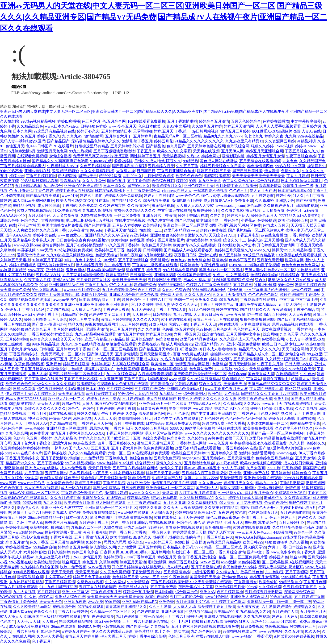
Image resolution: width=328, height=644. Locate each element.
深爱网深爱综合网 (299, 592)
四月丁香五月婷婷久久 (116, 443)
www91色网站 (217, 597)
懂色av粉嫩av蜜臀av (223, 517)
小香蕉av (248, 220)
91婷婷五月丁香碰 (47, 260)
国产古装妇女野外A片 (56, 265)
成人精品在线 (178, 567)
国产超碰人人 (207, 488)
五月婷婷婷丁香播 (309, 597)
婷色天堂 (71, 478)
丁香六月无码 (121, 428)
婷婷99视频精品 (22, 265)
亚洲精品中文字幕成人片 (34, 240)
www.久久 (262, 250)
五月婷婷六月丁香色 (73, 349)
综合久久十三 (235, 240)
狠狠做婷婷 (123, 161)
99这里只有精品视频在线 (54, 131)
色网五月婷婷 (11, 473)
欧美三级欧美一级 (15, 344)
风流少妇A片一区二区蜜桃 (221, 270)
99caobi (96, 230)
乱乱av (39, 255)
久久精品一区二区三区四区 (113, 612)
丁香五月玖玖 (34, 310)
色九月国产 (176, 146)
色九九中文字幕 (160, 220)
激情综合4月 (295, 354)
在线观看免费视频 (32, 156)
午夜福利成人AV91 (63, 166)
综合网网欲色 (187, 592)
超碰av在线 (71, 404)
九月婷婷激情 (127, 617)
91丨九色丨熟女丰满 (172, 631)
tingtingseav (191, 458)
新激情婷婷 (14, 468)
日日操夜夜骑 (133, 488)
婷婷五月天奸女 (285, 617)
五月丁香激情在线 (206, 567)
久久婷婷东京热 (112, 206)
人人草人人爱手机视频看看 (278, 126)
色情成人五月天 (276, 225)
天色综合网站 (261, 369)
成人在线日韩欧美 (299, 463)
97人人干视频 (233, 468)
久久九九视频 (306, 409)
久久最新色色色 (60, 483)
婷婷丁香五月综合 (184, 562)
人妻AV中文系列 (176, 126)
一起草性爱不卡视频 (210, 191)
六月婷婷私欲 (35, 552)
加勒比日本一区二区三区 (192, 552)
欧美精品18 (152, 225)
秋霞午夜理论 (157, 597)
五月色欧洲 (222, 329)
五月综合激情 (143, 339)
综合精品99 (145, 463)
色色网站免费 (201, 369)
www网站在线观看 (133, 513)
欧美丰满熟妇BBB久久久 (131, 537)
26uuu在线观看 (63, 626)
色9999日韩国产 (39, 146)
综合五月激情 (17, 542)
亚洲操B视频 (165, 275)
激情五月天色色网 (52, 151)
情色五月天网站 (50, 389)
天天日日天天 (100, 468)
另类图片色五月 (303, 626)
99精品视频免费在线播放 (30, 300)
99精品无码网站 (171, 285)
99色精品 (75, 369)
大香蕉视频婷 (191, 508)
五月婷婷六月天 (161, 166)
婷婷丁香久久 (49, 136)
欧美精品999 (224, 612)
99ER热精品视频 (46, 344)
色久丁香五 (39, 542)
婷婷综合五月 (139, 478)
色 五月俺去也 (21, 191)
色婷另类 (134, 250)
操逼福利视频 (163, 206)
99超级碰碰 (32, 503)
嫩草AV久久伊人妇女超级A (291, 280)
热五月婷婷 (185, 329)
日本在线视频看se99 (294, 191)
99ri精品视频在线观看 (31, 572)
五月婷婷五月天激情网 (264, 592)
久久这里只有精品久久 (294, 428)
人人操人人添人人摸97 (195, 206)
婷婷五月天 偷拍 (171, 557)
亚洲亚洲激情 (97, 329)
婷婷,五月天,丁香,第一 (172, 131)
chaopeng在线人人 (177, 191)
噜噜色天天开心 (265, 508)
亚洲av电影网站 (271, 488)
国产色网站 (185, 220)
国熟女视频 (229, 488)
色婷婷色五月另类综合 (274, 458)
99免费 (251, 522)
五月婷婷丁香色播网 (228, 602)
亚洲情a (235, 473)
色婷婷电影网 (17, 527)
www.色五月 (218, 443)
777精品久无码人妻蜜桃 (299, 215)
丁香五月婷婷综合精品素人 (23, 166)
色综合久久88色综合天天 (294, 369)
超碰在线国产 (291, 295)
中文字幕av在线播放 (174, 210)
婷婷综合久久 (305, 607)
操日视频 (253, 210)
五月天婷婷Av (143, 310)
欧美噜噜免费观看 (258, 428)
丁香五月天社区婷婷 (81, 379)
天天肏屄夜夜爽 (66, 215)
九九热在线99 (146, 394)
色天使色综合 (276, 503)
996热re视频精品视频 (38, 121)
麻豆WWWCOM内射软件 (116, 404)
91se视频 (126, 463)
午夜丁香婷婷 (180, 409)
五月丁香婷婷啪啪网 (144, 503)
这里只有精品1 (97, 339)
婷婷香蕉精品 (117, 275)
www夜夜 (36, 270)
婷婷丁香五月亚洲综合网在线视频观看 (143, 522)
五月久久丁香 (81, 359)
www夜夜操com (27, 245)
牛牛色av (308, 374)
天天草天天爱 (105, 418)
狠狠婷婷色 (189, 265)
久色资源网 (88, 206)
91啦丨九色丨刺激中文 (83, 260)
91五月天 (101, 473)
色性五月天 (15, 146)
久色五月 (28, 136)
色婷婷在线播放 (276, 121)
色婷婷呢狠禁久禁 (172, 369)
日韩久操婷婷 (59, 552)
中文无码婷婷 (237, 275)
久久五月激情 (160, 607)
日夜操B (198, 542)
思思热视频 (291, 468)
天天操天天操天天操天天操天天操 (115, 597)
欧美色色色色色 (189, 176)
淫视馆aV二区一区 (86, 527)
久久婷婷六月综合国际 (39, 567)
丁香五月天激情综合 (121, 230)
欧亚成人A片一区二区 (66, 399)
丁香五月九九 (96, 285)
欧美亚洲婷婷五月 (293, 220)
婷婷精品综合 (138, 498)
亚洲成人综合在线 (70, 597)
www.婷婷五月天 (159, 542)
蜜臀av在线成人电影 (213, 636)
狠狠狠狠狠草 (276, 542)
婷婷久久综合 (88, 413)
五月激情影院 (126, 354)
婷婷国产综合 (145, 285)
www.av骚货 (242, 636)
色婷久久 (8, 508)
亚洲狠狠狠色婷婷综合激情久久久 (179, 235)
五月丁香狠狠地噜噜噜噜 (114, 151)
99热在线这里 (84, 443)
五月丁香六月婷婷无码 (183, 617)
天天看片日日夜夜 (209, 314)
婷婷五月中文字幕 (84, 319)
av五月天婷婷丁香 (101, 394)
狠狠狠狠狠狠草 (217, 176)
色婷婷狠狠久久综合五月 (30, 329)
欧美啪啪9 (119, 240)
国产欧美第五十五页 (124, 438)
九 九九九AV (72, 136)
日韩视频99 (162, 314)
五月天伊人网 (232, 151)
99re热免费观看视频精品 (114, 359)
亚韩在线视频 (113, 626)
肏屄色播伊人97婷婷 (240, 567)
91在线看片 (64, 146)
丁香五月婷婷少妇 (24, 354)
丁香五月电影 (248, 235)
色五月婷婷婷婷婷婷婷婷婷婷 (25, 448)
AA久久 (16, 319)
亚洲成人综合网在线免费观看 (134, 295)
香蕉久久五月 (45, 612)
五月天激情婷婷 (242, 364)
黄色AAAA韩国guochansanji (258, 537)
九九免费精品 (92, 458)
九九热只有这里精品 (26, 582)
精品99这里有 (110, 176)
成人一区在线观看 (76, 488)
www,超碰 (177, 379)
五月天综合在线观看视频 (260, 161)
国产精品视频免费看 (43, 196)
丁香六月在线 (61, 537)
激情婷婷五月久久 (167, 186)
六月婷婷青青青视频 (155, 374)
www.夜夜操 (235, 314)
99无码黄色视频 (108, 621)
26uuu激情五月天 (87, 557)
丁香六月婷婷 (298, 176)
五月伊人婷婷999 (126, 225)
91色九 (219, 275)
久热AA (193, 156)
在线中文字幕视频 (130, 220)
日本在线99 (95, 389)
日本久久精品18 (197, 280)
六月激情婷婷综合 (277, 607)
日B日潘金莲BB (188, 349)
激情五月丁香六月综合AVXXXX (77, 433)
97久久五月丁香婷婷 (122, 245)
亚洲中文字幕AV (76, 592)
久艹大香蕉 (256, 468)
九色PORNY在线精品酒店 (83, 344)
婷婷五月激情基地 (265, 577)
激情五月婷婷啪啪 (116, 319)
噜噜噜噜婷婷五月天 (135, 418)
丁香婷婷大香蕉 (116, 310)
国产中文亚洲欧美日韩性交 (214, 413)
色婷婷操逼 (267, 220)
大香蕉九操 (126, 171)
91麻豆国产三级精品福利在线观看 (53, 617)
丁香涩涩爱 (263, 636)
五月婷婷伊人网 (285, 612)
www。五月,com (154, 577)
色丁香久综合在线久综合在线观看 (251, 181)
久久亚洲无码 (111, 379)
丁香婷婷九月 (116, 458)
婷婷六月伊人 (238, 215)
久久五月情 (294, 631)
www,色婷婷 (34, 428)
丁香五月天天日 (203, 324)
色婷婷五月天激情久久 (233, 250)
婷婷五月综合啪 (159, 334)
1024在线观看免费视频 (146, 121)
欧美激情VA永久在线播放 (194, 245)
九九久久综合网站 (121, 374)
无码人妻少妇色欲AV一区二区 (270, 270)
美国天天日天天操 (205, 577)
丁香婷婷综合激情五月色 (82, 493)
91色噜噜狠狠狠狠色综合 (232, 280)
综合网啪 (270, 334)
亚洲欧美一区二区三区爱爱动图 (189, 225)
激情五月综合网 (94, 295)
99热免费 (215, 438)
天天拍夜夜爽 (273, 210)
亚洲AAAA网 (63, 280)
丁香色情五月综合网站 (19, 602)
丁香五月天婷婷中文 (22, 458)
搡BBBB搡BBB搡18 (132, 552)
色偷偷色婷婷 (60, 418)
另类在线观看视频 (276, 329)
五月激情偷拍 (162, 384)
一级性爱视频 (203, 572)
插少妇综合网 (207, 220)
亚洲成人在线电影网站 (223, 617)
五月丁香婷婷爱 (50, 463)
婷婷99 (182, 181)
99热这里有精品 (22, 404)
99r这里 (32, 478)
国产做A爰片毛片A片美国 (280, 448)
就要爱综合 (268, 522)
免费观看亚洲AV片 (290, 493)
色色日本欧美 (149, 126)
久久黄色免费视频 (115, 572)
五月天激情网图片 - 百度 (160, 354)
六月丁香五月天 (187, 334)
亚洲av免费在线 (256, 473)
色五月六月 (91, 121)
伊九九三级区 (135, 527)
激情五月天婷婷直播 (82, 636)
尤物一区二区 (119, 453)
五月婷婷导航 (263, 196)
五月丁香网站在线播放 (43, 379)
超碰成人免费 (89, 626)
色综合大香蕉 (154, 438)
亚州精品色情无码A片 (185, 389)
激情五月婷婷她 (131, 334)
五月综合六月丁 (118, 136)
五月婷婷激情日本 (116, 131)
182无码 (110, 260)
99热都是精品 (308, 270)
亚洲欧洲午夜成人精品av (256, 305)
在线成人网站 (24, 636)
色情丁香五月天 (255, 517)
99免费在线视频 (195, 354)
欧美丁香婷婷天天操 (255, 399)
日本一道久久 (114, 186)
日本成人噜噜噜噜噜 (220, 349)
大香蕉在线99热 (151, 344)
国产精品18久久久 (126, 201)
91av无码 (45, 250)
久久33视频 (299, 542)
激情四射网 (94, 136)
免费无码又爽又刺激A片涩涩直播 (101, 156)
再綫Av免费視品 (106, 488)
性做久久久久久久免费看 (54, 384)
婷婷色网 (46, 597)
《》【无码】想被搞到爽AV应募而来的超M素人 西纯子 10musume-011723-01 (234, 621)
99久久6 (241, 369)
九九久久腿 (52, 503)
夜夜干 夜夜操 (95, 532)
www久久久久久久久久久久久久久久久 (217, 433)
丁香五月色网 (315, 582)
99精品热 (191, 161)
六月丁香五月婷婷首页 (198, 493)
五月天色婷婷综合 (246, 121)
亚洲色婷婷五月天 (199, 186)
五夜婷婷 (226, 513)
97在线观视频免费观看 (151, 453)
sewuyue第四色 (65, 300)
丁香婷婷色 (303, 329)
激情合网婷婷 (53, 245)
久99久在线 (113, 527)
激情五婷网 (315, 483)
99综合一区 (303, 532)
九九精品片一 (170, 394)
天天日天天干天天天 (129, 280)
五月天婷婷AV (214, 458)
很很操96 (148, 369)
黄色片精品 (144, 631)
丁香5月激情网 (292, 483)
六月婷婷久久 (45, 394)
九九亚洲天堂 (210, 181)
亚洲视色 (54, 364)
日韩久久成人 (146, 161)
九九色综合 (52, 186)
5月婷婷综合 (289, 275)
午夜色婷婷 (179, 577)
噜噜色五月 (116, 181)
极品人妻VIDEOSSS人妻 (26, 399)
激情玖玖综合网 (30, 577)
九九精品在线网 (63, 423)
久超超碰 (248, 488)
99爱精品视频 (186, 384)
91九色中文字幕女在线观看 (176, 418)
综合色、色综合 (81, 409)
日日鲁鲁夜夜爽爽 (152, 409)
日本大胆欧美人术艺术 (236, 245)
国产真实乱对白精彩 (129, 166)
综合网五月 (135, 270)
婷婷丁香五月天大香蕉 (127, 532)
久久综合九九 (227, 572)
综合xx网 (254, 206)
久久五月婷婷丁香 (65, 498)
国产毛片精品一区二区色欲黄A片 (256, 230)
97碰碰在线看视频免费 (252, 527)
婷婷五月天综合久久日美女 (223, 166)
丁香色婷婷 (44, 191)
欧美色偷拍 (268, 582)
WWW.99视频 (11, 597)
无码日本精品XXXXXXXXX (271, 384)
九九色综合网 (17, 433)
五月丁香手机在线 (129, 423)
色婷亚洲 (137, 240)
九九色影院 (274, 572)
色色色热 (178, 260)
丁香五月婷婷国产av (217, 305)
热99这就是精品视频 (76, 621)
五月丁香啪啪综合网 (187, 597)
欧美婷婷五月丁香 (109, 250)
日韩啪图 (47, 349)
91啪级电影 (75, 389)
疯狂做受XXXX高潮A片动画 (276, 131)
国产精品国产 (58, 141)
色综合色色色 (141, 458)
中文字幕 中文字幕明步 (299, 300)
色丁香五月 (41, 641)
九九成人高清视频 (97, 210)
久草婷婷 (8, 250)
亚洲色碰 (166, 602)
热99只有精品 (227, 463)
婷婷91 (301, 146)
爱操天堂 (24, 255)
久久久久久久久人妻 (219, 399)
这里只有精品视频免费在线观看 (275, 438)
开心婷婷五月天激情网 (276, 245)
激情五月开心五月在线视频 (215, 319)
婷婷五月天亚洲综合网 (264, 151)
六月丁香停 (34, 473)
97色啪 (216, 240)
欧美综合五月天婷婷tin (190, 453)
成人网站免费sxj (179, 344)
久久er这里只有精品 (203, 379)
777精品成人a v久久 (205, 404)
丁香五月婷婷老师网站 (125, 433)
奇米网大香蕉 (172, 295)
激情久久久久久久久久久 (45, 409)
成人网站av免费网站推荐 (34, 201)
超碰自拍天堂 (213, 423)
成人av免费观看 (73, 468)
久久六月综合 (94, 181)
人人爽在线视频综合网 (130, 364)
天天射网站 (160, 260)
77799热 (274, 468)
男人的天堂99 (255, 547)
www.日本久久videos (62, 126)
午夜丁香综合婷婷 (301, 156)
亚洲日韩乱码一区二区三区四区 (111, 508)
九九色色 (290, 161)
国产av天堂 (88, 176)
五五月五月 (100, 448)
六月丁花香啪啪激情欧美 (83, 275)
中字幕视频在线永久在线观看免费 (259, 443)
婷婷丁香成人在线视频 (74, 191)
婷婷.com (17, 176)
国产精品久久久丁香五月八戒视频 (269, 394)
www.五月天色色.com (254, 532)
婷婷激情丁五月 (54, 359)
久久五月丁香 (187, 166)
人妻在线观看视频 (255, 324)
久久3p (131, 413)
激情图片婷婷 (116, 493)
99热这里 (315, 354)
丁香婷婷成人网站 (191, 443)
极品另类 (96, 602)
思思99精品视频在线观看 (293, 324)
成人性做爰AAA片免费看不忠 (228, 201)
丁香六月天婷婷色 (73, 612)
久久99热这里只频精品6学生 (70, 255)
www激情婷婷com (28, 532)
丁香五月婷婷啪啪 (41, 176)
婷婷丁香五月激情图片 (165, 240)
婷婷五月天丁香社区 (163, 473)
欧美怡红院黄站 (47, 562)
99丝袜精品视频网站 (209, 290)
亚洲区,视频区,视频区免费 (239, 225)
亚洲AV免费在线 (34, 537)
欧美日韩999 (253, 542)
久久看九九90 (232, 210)
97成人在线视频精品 (34, 210)
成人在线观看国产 (161, 399)
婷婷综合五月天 (264, 215)
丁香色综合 (230, 220)
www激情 (229, 562)
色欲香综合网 (273, 339)
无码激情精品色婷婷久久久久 (96, 141)
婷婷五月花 (164, 141)
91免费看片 (39, 433)
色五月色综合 (178, 413)
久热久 (168, 290)
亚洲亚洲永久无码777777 (62, 508)
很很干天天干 (236, 438)
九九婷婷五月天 (117, 265)
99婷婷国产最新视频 (194, 275)
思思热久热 (99, 428)
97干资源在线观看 (176, 319)
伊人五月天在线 (263, 191)
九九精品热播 (300, 250)
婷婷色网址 (211, 156)
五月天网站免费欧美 (165, 280)
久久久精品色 (66, 438)
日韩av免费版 (24, 389)
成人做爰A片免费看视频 (29, 626)
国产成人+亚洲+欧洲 (49, 324)
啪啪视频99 (158, 379)
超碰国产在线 (314, 468)
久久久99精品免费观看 (87, 453)
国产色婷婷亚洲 (97, 225)
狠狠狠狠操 (86, 384)
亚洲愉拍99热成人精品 (83, 186)
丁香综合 (312, 295)
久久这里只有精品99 (197, 498)
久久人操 (297, 443)
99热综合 (286, 285)
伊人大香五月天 (114, 636)
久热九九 (218, 215)
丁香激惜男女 (246, 582)
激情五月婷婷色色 (310, 285)
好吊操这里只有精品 (92, 146)
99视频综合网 (64, 607)
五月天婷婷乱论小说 (127, 146)
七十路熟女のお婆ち (235, 493)
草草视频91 (39, 527)
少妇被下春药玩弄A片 (298, 508)
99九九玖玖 (223, 369)
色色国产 (8, 621)
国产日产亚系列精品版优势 (300, 319)
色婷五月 (13, 310)
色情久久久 (290, 171)
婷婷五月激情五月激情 (265, 156)
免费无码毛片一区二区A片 (63, 354)
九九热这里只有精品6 (53, 557)
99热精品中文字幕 (305, 423)
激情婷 (245, 453)
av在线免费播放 (274, 235)
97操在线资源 (165, 517)
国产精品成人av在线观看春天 (188, 250)
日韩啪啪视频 (307, 206)
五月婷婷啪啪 (17, 339)
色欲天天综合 (107, 255)
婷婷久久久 (307, 517)
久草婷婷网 (109, 562)
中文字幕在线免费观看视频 (299, 255)
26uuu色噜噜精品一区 (46, 517)
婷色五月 (154, 270)
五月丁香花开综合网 (143, 191)
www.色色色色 (188, 196)
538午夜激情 (78, 230)
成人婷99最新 (49, 206)
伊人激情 (272, 171)
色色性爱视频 (128, 369)
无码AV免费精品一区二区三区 (34, 493)
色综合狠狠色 (167, 339)
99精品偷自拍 (45, 547)
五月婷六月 (312, 126)
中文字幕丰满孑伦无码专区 (267, 290)
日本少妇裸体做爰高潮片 (302, 181)
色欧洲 (19, 438)
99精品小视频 (24, 206)
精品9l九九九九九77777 (223, 136)
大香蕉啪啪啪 (52, 220)
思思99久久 (133, 176)
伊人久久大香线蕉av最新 (112, 631)
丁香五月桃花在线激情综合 (43, 369)
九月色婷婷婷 (212, 418)
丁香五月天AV (36, 423)
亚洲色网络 (76, 270)
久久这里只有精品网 (221, 508)
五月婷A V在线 (48, 275)
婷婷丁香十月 (48, 314)
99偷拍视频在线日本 (240, 631)
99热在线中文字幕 (290, 166)
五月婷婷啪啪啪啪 (295, 513)
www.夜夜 (8, 483)
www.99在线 (287, 453)
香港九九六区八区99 (231, 409)
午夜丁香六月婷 (38, 280)
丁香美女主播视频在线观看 (155, 265)
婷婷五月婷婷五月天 (214, 171)
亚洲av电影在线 (37, 171)
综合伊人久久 (28, 508)
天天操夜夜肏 (248, 607)
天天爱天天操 (87, 572)
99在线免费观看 (91, 607)
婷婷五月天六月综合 (103, 399)
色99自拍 (182, 542)
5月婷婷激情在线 (158, 255)
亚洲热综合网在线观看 (263, 478)
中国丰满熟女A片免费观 (62, 225)
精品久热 (76, 324)
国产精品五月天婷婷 (156, 349)
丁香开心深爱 (151, 617)
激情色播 (293, 488)
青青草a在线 (70, 181)
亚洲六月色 (62, 443)
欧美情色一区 (162, 364)
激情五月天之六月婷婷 (32, 513)
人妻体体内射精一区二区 (268, 423)
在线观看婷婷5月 (298, 404)
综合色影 (88, 478)
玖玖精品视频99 (66, 171)
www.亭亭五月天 (122, 126)
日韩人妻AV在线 (299, 364)
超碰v (245, 508)
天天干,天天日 (29, 621)
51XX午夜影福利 (66, 210)
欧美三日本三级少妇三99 (283, 344)
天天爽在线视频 (206, 151)
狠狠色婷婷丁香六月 (306, 503)
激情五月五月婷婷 (235, 131)
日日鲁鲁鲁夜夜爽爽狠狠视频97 (83, 240)
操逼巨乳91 (317, 166)
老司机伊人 (273, 498)
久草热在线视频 (90, 582)
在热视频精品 (287, 374)
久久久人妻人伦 (198, 295)
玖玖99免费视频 (73, 567)
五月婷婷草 (143, 136)
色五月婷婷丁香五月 (300, 587)
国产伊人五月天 (100, 354)
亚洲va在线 (208, 255)
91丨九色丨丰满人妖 (26, 522)
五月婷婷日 (243, 285)
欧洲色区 (215, 394)
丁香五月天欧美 (310, 245)
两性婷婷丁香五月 (145, 156)
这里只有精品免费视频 (199, 339)
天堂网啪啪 (143, 131)
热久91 (287, 413)
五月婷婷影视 (49, 592)
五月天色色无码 (167, 458)
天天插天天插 (235, 384)
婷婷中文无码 (220, 359)
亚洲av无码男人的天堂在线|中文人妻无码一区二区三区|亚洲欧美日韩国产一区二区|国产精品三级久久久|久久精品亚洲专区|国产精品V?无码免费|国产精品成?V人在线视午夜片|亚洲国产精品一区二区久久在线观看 (164, 17)
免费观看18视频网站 (99, 513)
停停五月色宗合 (85, 552)
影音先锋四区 (101, 517)
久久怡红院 (9, 121)
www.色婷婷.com (305, 290)
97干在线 (255, 314)
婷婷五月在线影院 (159, 196)
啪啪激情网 (157, 562)
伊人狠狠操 (67, 176)
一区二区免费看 (127, 215)
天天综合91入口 (222, 235)
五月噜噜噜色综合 (199, 463)
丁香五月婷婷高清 (60, 582)
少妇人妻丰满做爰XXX (305, 339)
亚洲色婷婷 (55, 270)
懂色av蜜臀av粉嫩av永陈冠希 (225, 196)
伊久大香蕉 (236, 423)
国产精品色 (156, 146)
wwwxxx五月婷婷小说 (82, 290)
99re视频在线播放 (296, 577)
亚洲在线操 (306, 418)
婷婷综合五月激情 (214, 121)
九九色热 (32, 359)
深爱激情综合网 (152, 413)
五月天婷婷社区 (292, 522)
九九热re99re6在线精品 (304, 136)
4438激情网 (283, 532)
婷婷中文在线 (45, 235)
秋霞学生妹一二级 (298, 186)
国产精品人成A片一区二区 (261, 354)
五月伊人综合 (290, 305)
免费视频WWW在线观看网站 (24, 498)
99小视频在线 (21, 562)
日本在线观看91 (62, 413)
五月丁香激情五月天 (91, 537)
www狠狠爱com (71, 235)
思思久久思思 (115, 542)
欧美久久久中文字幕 (174, 151)
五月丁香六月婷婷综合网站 (135, 468)
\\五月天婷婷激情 (112, 478)
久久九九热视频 (257, 617)
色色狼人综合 (51, 478)
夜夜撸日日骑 (185, 255)
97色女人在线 (121, 285)
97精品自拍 (120, 339)
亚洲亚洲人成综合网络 (249, 597)
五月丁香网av (56, 473)
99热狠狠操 (315, 344)
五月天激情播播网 (248, 359)
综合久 (261, 280)
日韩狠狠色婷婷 (94, 126)
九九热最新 (160, 626)
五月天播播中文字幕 (244, 334)
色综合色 (183, 290)
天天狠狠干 (141, 314)
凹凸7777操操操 (298, 389)
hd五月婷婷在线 (134, 324)
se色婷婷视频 (249, 562)
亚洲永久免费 (206, 300)
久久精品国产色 (312, 161)
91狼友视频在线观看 (127, 473)
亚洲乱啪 (282, 399)
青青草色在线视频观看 (184, 527)
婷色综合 (136, 542)
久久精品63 (232, 404)
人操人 (88, 404)
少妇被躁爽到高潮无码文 (196, 513)
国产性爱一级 (138, 626)
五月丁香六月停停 (126, 448)
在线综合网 (116, 498)
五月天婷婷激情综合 (119, 290)
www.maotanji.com (230, 206)
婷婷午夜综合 (131, 255)
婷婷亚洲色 (279, 557)
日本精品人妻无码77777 (183, 547)
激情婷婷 (219, 260)
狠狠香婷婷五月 (206, 210)
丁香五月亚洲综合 (202, 557)
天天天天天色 (51, 602)
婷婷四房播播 (69, 121)
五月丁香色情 (139, 181)
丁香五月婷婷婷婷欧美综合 (51, 334)
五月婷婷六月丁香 (158, 300)
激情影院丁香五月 (137, 141)
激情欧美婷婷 (197, 240)
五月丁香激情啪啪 (182, 121)
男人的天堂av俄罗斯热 (164, 433)
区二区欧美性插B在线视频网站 (288, 562)
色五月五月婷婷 (123, 329)
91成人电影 (284, 409)
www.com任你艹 (32, 483)
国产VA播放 (306, 201)
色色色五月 (239, 191)
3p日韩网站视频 (205, 131)
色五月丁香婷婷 (39, 438)
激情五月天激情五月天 (156, 443)
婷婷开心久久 (88, 131)
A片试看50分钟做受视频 (294, 636)
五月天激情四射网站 (67, 542)
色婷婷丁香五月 (242, 260)
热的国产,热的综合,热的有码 (177, 537)
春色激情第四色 (260, 166)
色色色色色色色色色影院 (246, 418)
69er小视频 (284, 146)
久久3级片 (252, 404)
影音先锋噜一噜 (218, 527)
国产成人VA (79, 448)
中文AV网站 (115, 582)
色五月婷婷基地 (230, 592)
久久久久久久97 (146, 319)
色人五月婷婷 (230, 255)
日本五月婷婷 (80, 473)
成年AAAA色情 (18, 235)
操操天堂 (279, 250)
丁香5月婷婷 (299, 235)
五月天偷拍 (263, 493)
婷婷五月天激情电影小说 (59, 295)
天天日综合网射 (295, 349)
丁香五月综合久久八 (302, 151)
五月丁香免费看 (164, 587)
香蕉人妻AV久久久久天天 (177, 305)
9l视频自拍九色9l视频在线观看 (123, 384)
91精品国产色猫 (74, 314)
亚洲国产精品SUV (210, 344)
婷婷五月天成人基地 (245, 498)
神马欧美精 (38, 418)
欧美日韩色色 (252, 572)
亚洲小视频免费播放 (244, 344)
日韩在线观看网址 (110, 191)
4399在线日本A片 (28, 453)
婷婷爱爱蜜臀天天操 (189, 532)
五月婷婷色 (281, 473)
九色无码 (232, 394)
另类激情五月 (231, 478)
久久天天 (171, 508)
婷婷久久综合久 (92, 438)
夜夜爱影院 (282, 310)
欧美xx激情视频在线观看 (261, 463)
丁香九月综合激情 (230, 552)
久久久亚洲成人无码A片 (240, 339)
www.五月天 (273, 404)
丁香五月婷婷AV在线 (240, 448)
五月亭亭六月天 (313, 612)
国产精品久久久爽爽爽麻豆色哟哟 (60, 161)
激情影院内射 (233, 156)
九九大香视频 (24, 592)
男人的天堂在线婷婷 (42, 488)
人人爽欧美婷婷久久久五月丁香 (39, 230)
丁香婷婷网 (105, 409)
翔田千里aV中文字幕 (196, 587)
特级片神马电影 (164, 498)
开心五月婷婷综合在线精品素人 (138, 567)
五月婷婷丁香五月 (94, 522)
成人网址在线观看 (111, 503)
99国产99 (113, 602)
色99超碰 (203, 329)
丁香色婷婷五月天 (106, 592)
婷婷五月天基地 (282, 418)
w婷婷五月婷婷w (76, 631)
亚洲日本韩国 (29, 225)
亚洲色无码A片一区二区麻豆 (163, 404)
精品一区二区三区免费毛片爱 (243, 557)
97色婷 (75, 513)
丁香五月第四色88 (218, 537)
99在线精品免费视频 (180, 270)
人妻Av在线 (311, 131)
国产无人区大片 (221, 532)
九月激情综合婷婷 (159, 176)
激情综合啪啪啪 (264, 275)
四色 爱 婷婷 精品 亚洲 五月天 (218, 522)
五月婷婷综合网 (120, 389)
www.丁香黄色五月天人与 (226, 389)
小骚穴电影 (15, 196)
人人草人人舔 (185, 607)
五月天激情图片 (241, 458)
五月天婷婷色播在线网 (206, 146)
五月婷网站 (160, 552)
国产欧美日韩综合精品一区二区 (200, 374)
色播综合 (220, 364)
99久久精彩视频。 (47, 290)
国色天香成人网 (261, 374)
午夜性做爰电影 (214, 265)
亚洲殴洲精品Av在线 (66, 285)
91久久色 (313, 631)
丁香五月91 (146, 151)
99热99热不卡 (11, 171)
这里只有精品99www (181, 230)
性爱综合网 (294, 260)
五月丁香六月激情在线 (19, 349)
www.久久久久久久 (145, 493)
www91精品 (203, 409)
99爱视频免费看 (157, 201)
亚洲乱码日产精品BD (139, 602)
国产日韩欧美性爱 (248, 171)
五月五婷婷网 (150, 547)
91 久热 (30, 597)
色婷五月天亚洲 (181, 636)
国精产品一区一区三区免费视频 (277, 433)
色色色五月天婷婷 (156, 245)
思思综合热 (83, 418)
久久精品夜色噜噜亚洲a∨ (293, 527)
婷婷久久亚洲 (150, 508)
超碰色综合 (131, 300)
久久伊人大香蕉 (50, 636)
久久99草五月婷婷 (207, 126)
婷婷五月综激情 (76, 364)
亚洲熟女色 (285, 201)
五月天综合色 (39, 215)
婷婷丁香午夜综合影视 (147, 636)
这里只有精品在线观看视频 (198, 448)
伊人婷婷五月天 (89, 265)
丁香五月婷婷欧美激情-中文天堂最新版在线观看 (192, 582)
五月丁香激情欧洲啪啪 (60, 458)
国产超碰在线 (55, 453)
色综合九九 (30, 220)
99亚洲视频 (139, 235)
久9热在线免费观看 (97, 215)
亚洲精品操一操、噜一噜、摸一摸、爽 (279, 602)
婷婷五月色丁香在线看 (92, 577)
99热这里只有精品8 (61, 522)
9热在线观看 (228, 324)
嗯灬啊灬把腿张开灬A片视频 (90, 220)
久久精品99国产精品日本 (286, 359)
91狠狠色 (156, 527)
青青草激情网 (270, 186)
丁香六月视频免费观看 (19, 587)
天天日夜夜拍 (300, 314)
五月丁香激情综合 (133, 260)
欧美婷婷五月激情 (79, 503)
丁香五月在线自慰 (15, 324)
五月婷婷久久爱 (224, 453)
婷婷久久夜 (274, 136)
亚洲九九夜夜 (75, 602)
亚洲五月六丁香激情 (159, 215)
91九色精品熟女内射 (253, 612)
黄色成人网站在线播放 (219, 161)
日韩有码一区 (141, 275)
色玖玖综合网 (238, 146)
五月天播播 (274, 240)
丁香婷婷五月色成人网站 (259, 413)
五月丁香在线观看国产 (98, 587)
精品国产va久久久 (20, 463)
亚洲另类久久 (93, 498)
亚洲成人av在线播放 (42, 468)
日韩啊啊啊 (152, 250)
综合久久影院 (210, 384)
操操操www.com (224, 354)
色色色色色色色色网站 (300, 265)
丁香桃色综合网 (306, 310)
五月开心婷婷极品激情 (85, 245)
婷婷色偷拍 (301, 473)
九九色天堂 (289, 334)
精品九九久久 (267, 483)
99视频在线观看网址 (102, 324)
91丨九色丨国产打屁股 (58, 587)
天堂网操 (170, 493)
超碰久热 (255, 240)
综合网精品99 (233, 379)
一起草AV (59, 448)
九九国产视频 (58, 310)
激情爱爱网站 (264, 453)
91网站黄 (235, 290)
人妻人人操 (38, 374)
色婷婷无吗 (113, 557)
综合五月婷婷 (275, 314)
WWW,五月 (210, 562)
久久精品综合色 (30, 126)
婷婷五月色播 (261, 409)
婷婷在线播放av (19, 547)
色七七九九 (253, 136)
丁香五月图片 (135, 379)
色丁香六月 (306, 552)
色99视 (168, 329)
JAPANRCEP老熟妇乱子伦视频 (254, 265)
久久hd (221, 498)
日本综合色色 (300, 547)
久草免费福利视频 (29, 364)
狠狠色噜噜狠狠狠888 (258, 319)
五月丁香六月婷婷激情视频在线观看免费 (205, 626)
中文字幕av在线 (58, 577)
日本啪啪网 (164, 592)
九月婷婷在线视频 (68, 329)
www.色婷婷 (107, 463)
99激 (193, 181)
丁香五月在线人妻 (171, 310)
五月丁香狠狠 (297, 572)
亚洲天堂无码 (21, 612)
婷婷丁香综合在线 (193, 215)
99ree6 (252, 587)
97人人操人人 (11, 617)
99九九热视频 (80, 151)
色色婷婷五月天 (246, 329)
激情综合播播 (60, 156)
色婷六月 (294, 210)
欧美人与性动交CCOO (75, 201)
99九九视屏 (229, 300)
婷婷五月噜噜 (35, 319)
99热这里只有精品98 (224, 542)
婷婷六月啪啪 (91, 196)
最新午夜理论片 (276, 379)
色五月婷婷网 (149, 290)
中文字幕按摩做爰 (306, 121)
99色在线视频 (281, 597)
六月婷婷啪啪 (133, 399)
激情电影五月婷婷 (187, 201)
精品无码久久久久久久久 (259, 349)
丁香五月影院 (114, 483)
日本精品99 (155, 423)
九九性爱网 (127, 547)
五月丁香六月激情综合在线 (145, 621)
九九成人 (60, 513)
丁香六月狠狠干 (26, 631)
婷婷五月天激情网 (239, 126)
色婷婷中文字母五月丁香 (109, 314)
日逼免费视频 (252, 626)
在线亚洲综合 (139, 483)
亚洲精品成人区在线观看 (67, 428)
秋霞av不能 (179, 324)
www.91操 (70, 196)
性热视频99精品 (199, 612)
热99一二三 (184, 300)
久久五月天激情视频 (230, 295)
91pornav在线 (101, 161)
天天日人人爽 (49, 404)
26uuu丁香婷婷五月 (140, 557)
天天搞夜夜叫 (174, 156)
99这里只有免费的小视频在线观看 (213, 428)
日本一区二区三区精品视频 (115, 349)
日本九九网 (22, 131)
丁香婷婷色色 (196, 359)
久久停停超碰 (270, 587)
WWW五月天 (99, 567)
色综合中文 (176, 438)
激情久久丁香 (171, 468)
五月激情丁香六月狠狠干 (236, 186)
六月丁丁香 (277, 547)
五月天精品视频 (28, 186)
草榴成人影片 (147, 359)
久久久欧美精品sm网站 (32, 607)
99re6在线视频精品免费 (303, 478)
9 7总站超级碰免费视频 (73, 250)
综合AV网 (298, 557)
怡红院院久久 (170, 161)
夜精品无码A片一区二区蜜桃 (178, 136)
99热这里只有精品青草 (39, 181)
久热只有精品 (172, 359)
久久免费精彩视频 (202, 503)
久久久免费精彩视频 (97, 171)
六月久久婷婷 (142, 305)
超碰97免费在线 (213, 230)
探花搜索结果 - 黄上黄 (63, 532)
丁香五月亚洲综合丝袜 (176, 171)
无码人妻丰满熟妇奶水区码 (23, 141)
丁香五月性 (38, 413)
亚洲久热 (207, 592)
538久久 (177, 428)
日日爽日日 (146, 171)
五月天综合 (58, 319)
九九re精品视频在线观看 (95, 334)
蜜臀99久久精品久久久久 (135, 210)
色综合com (237, 374)
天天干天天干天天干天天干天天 (258, 176)
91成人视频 (158, 324)
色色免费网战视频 (158, 448)
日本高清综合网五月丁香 (100, 300)
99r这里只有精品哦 (259, 255)
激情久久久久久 (169, 463)
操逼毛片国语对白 (100, 369)
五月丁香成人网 (307, 413)
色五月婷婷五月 (283, 517)
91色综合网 (50, 631)
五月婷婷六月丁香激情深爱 (204, 473)
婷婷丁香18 (126, 409)
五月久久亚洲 (174, 503)
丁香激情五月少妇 (147, 572)
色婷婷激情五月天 (263, 513)
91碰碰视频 (26, 250)
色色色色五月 (11, 488)
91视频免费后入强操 (183, 423)
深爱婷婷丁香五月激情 (216, 607)
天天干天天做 (62, 572)
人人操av (49, 621)
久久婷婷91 (197, 438)
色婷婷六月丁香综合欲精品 (209, 285)
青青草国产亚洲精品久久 (126, 607)
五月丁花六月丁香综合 (32, 443)
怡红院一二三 (151, 230)
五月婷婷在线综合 (150, 389)
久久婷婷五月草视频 (151, 428)
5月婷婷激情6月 (22, 151)
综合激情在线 (213, 334)
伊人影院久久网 (103, 547)
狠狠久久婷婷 (262, 146)
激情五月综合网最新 (193, 364)
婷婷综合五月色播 (73, 547)
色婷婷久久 (316, 443)
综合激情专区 (195, 394)
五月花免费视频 (270, 260)
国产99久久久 (139, 186)
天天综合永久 (162, 513)
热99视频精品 (277, 626)
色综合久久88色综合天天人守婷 (56, 339)
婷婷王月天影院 (88, 483)
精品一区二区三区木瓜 (223, 547)
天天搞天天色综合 (15, 290)
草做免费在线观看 (121, 344)
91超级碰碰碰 (265, 285)
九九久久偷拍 (149, 329)
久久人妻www (210, 483)
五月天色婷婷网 (201, 310)
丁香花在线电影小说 (266, 389)
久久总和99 (264, 201)
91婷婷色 (94, 542)
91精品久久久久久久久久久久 (199, 141)
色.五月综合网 (114, 121)
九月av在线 (183, 314)
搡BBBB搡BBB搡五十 (202, 468)
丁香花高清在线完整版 (259, 300)
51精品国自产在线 (167, 478)
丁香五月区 (317, 493)
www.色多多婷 (283, 552)
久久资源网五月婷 (280, 141)
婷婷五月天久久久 (239, 483)
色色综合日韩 (163, 181)
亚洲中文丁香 (258, 552)
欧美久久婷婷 (189, 399)
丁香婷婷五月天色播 (95, 423)
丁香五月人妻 (160, 532)
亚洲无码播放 (172, 612)
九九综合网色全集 (206, 631)
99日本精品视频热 (80, 463)
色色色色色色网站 (263, 295)
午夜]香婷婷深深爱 (98, 617)
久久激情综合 (139, 206)
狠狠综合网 (60, 527)
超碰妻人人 (300, 379)
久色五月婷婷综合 (95, 166)
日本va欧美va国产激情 (105, 270)
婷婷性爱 (283, 196)
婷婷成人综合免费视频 (123, 196)
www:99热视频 (271, 631)
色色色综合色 (199, 260)
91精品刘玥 (306, 141)
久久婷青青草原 (298, 498)
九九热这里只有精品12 (244, 141)
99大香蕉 (227, 503)
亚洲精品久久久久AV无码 (107, 235)
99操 (43, 285)
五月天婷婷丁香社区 (93, 280)
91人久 (298, 196)
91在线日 (102, 201)
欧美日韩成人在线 (134, 587)
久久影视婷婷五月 (278, 206)
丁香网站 (69, 206)
